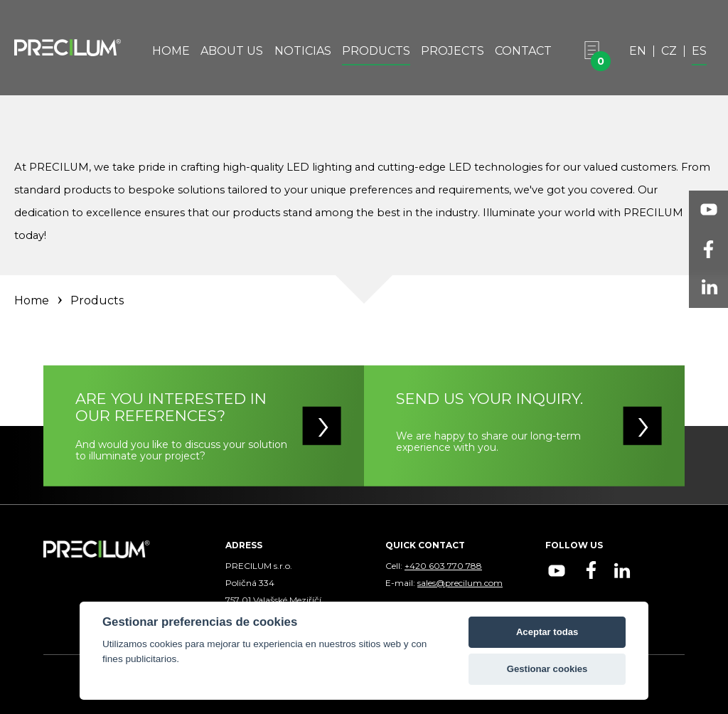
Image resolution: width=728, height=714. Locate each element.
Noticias (303, 52)
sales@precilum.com (460, 583)
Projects (453, 52)
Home (171, 52)
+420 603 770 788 (443, 566)
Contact (523, 52)
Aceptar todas (547, 632)
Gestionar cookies (547, 669)
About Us (232, 52)
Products (376, 52)
